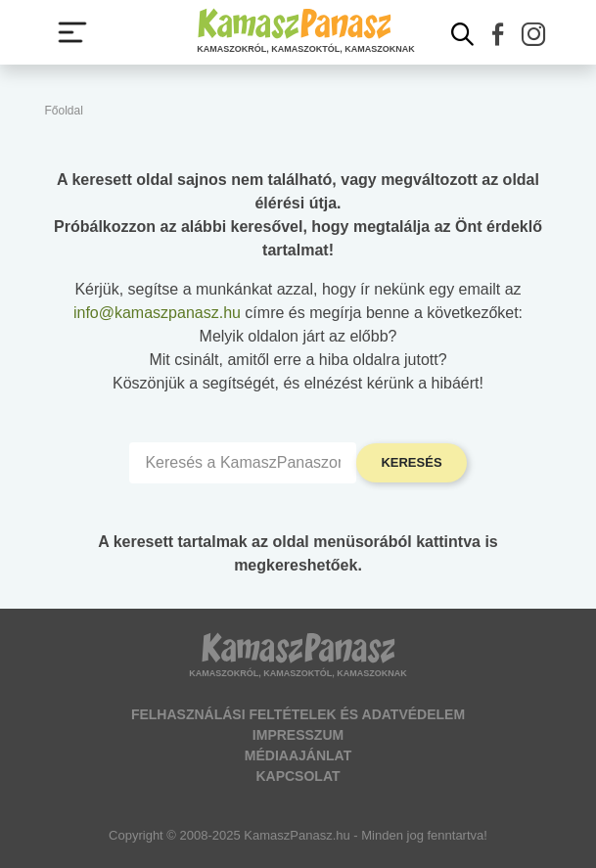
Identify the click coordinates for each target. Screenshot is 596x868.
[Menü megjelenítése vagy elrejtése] (72, 32)
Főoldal (64, 111)
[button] (498, 34)
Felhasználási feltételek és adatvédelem (298, 714)
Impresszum (298, 735)
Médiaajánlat (298, 755)
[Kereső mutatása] (463, 34)
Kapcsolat (298, 776)
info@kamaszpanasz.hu (157, 313)
